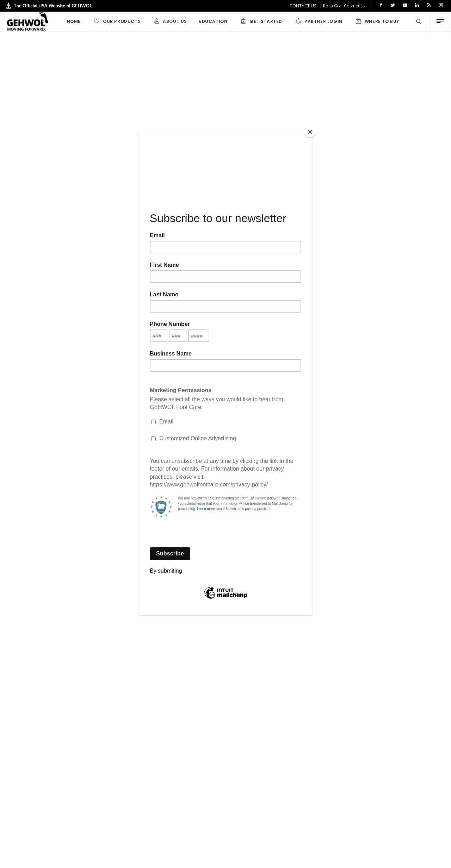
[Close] (310, 132)
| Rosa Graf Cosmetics (342, 6)
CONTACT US (303, 6)
